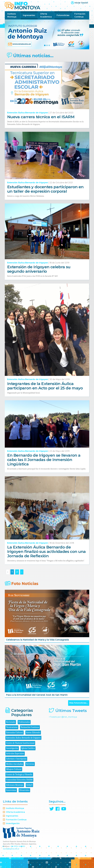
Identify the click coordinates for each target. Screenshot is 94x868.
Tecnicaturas (12, 727)
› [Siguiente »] (22, 572)
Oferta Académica (46, 15)
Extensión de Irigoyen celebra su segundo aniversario (39, 269)
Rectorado (11, 722)
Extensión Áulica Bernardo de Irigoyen (28, 113)
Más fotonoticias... (79, 703)
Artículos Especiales (15, 754)
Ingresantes (29, 15)
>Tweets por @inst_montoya (63, 717)
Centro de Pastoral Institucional (20, 743)
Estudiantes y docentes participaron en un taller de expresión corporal (45, 189)
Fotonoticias (63, 15)
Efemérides (24, 790)
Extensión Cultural (15, 733)
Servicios (30, 764)
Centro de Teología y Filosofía (19, 774)
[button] (11, 34)
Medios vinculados (15, 764)
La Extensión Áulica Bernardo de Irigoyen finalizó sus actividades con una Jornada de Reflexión (47, 551)
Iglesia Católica (28, 748)
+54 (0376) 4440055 (18, 846)
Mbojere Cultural (14, 769)
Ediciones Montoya (15, 785)
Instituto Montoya (12, 15)
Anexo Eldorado (33, 733)
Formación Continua (80, 15)
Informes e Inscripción (16, 759)
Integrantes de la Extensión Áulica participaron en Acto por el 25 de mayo (45, 386)
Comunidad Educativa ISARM (19, 780)
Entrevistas (11, 790)
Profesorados (24, 722)
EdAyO (29, 785)
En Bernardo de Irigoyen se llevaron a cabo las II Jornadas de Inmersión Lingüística (44, 460)
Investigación (12, 748)
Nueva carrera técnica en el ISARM (41, 117)
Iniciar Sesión (81, 3)
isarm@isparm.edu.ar (11, 849)
